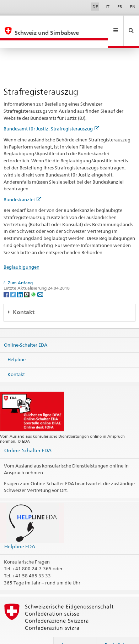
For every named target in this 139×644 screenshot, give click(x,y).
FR (120, 7)
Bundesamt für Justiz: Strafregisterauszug (51, 113)
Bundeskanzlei (22, 184)
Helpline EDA (20, 531)
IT (108, 7)
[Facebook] (7, 279)
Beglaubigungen (22, 252)
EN (133, 7)
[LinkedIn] (20, 279)
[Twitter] (14, 279)
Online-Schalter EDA (26, 329)
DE (95, 7)
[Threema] (27, 279)
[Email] (40, 279)
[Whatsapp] (34, 279)
